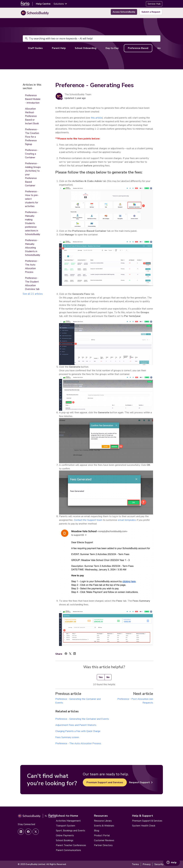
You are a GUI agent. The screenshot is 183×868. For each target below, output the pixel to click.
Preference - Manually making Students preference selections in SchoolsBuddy (33, 223)
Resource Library (103, 821)
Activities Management (68, 821)
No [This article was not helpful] (108, 677)
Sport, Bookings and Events (71, 831)
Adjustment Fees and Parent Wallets (76, 725)
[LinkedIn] (75, 654)
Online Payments (65, 835)
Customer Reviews (104, 840)
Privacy (147, 864)
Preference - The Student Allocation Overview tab (32, 284)
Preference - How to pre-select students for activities (32, 199)
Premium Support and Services (105, 782)
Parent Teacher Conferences (71, 845)
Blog (97, 831)
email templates (127, 520)
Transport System (66, 826)
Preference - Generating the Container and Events (82, 719)
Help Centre (43, 4)
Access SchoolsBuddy (124, 12)
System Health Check (144, 826)
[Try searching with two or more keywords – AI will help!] (92, 38)
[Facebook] (66, 654)
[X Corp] (70, 654)
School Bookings (65, 840)
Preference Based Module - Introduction (33, 99)
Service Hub (154, 4)
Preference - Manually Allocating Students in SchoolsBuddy (33, 248)
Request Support (141, 782)
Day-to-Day (112, 48)
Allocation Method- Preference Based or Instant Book (32, 116)
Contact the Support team (88, 520)
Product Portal (102, 835)
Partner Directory (103, 845)
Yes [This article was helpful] (101, 677)
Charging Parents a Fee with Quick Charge (78, 731)
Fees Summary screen (67, 737)
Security (159, 864)
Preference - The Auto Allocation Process (78, 743)
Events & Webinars (104, 826)
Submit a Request (151, 12)
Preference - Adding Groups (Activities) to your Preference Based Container (33, 175)
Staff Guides (35, 48)
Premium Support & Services (147, 821)
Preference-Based (138, 48)
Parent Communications (68, 850)
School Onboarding (86, 48)
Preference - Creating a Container (32, 154)
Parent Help (59, 48)
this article (96, 118)
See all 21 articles (33, 294)
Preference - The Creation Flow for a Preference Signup (32, 137)
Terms (135, 864)
